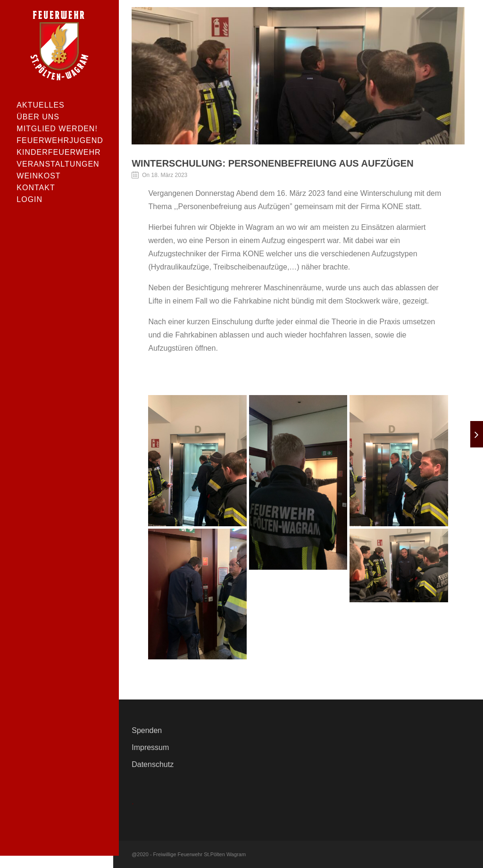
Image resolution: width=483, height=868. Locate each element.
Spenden (147, 730)
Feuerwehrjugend (59, 140)
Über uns (38, 117)
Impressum (150, 747)
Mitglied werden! (57, 129)
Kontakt (36, 188)
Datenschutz (153, 764)
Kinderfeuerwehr (58, 152)
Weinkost (38, 176)
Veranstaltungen (58, 164)
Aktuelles (40, 105)
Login (29, 199)
